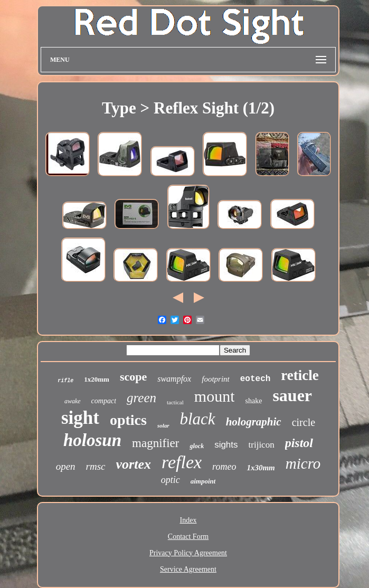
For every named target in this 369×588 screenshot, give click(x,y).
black (198, 419)
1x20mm (97, 379)
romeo (224, 467)
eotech (256, 379)
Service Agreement (188, 569)
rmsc (96, 466)
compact (104, 401)
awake (73, 401)
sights (226, 445)
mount (215, 396)
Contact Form (188, 537)
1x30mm (261, 468)
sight (80, 418)
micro (303, 463)
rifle (65, 381)
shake (253, 401)
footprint (216, 379)
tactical (175, 402)
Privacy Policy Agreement (188, 553)
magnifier (155, 443)
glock (197, 446)
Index (188, 520)
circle (304, 422)
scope (133, 377)
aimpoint (203, 481)
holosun (92, 440)
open (66, 466)
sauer (292, 395)
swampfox (174, 379)
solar (163, 425)
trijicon (262, 445)
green (141, 398)
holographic (254, 422)
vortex (134, 464)
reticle (300, 375)
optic (171, 480)
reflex (182, 462)
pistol (299, 443)
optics (128, 420)
